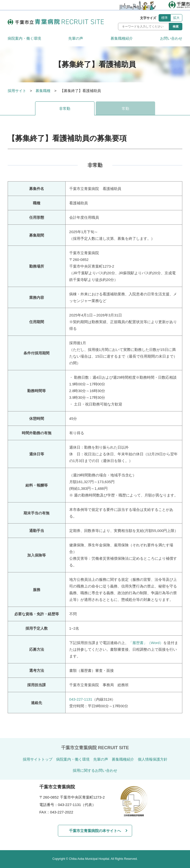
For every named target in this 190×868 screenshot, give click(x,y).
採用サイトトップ (38, 759)
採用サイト (17, 91)
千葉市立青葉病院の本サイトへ (95, 831)
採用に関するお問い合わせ (95, 770)
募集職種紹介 (122, 38)
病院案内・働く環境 (24, 38)
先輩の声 (76, 38)
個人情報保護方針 (153, 759)
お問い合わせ (171, 38)
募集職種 (43, 91)
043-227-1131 (81, 699)
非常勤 (65, 108)
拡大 (176, 18)
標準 (165, 18)
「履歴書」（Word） (146, 643)
